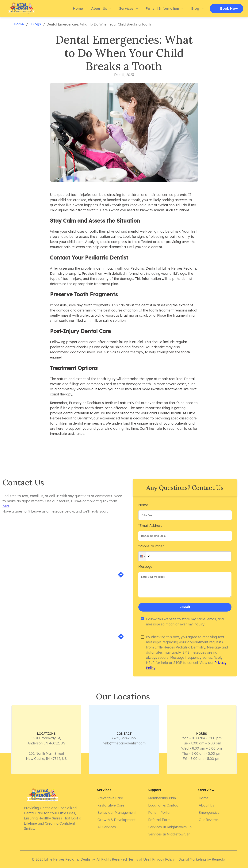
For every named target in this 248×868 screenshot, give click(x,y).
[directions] (121, 577)
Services (129, 9)
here (6, 506)
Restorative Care (111, 805)
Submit (185, 607)
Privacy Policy (163, 859)
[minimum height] (185, 585)
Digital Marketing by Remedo (202, 859)
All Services (107, 827)
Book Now (227, 9)
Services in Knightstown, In (170, 827)
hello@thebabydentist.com (124, 743)
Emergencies (209, 813)
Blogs (36, 24)
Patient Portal (160, 813)
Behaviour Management (117, 813)
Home (78, 9)
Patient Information (165, 9)
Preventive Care (111, 798)
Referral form (160, 820)
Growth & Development (117, 820)
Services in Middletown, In (170, 834)
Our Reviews (209, 820)
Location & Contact (164, 805)
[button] (142, 556)
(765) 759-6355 (124, 738)
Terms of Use (139, 859)
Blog (197, 9)
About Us (101, 9)
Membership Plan (162, 798)
